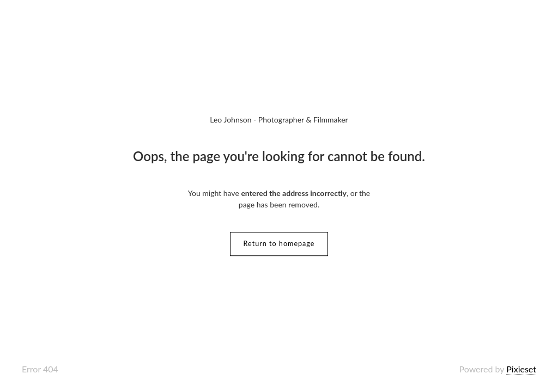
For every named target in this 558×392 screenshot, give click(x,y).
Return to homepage (279, 244)
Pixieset (521, 369)
